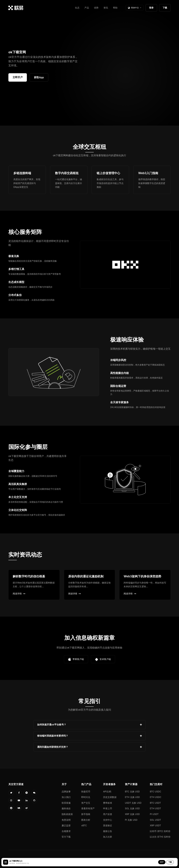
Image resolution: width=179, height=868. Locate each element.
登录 (151, 8)
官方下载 (66, 837)
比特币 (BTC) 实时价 (160, 831)
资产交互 (86, 803)
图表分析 (86, 820)
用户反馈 (108, 814)
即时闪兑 (86, 797)
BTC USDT (155, 803)
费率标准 (108, 803)
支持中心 (108, 820)
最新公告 (108, 831)
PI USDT (154, 814)
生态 (77, 8)
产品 (87, 8)
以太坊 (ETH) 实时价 (160, 837)
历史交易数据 (110, 797)
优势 (96, 8)
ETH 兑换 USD (132, 797)
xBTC (84, 825)
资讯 (106, 8)
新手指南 (86, 814)
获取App (39, 77)
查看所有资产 (88, 808)
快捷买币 (86, 792)
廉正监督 (66, 825)
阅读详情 (19, 594)
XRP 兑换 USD (132, 814)
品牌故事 (66, 792)
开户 (162, 862)
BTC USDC (155, 792)
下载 (165, 8)
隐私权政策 (67, 814)
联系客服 (66, 803)
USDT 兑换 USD (133, 803)
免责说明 (66, 820)
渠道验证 (108, 825)
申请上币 (108, 808)
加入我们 (66, 797)
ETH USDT (155, 808)
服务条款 (66, 808)
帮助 (115, 8)
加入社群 (108, 837)
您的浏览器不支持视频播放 (132, 70)
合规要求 (66, 831)
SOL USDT (155, 820)
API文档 (107, 792)
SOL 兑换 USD (132, 808)
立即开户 (18, 77)
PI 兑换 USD (131, 820)
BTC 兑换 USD (132, 792)
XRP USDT (155, 825)
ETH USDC (156, 797)
